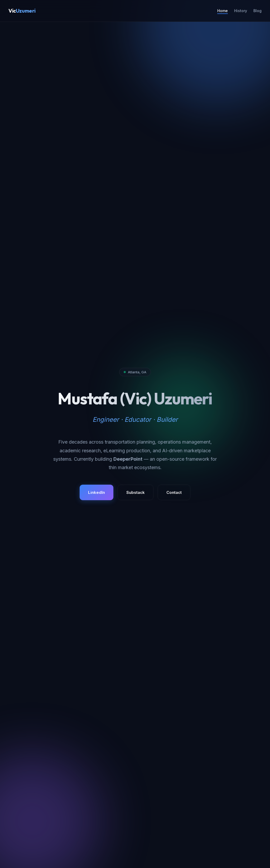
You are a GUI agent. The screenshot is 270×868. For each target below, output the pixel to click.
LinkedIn (97, 492)
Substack (136, 492)
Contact (174, 492)
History (241, 11)
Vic (22, 11)
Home (223, 11)
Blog (257, 11)
